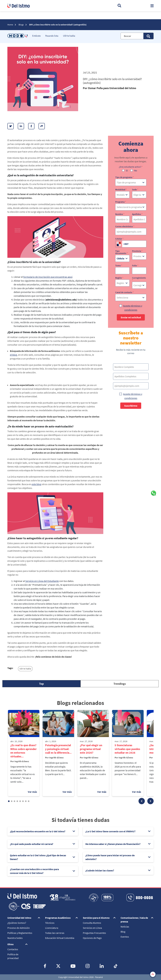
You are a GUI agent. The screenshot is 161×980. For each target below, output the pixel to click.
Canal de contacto (124, 292)
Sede (135, 190)
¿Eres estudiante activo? (131, 167)
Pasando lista (52, 36)
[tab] (41, 684)
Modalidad (121, 190)
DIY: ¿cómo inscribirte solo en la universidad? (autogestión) (58, 25)
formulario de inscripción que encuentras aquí (48, 277)
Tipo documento (121, 252)
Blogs (21, 25)
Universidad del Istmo (19, 918)
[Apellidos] (139, 219)
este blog (36, 484)
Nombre (120, 214)
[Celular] (134, 244)
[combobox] (117, 182)
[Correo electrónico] (131, 232)
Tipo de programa (124, 177)
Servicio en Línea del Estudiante (42, 581)
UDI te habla (69, 36)
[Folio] (139, 271)
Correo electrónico (125, 226)
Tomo (119, 265)
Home (10, 25)
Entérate (36, 36)
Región (119, 278)
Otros (10, 944)
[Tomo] (122, 271)
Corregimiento (139, 279)
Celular (119, 239)
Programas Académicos (58, 918)
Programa (121, 202)
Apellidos (137, 214)
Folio (135, 265)
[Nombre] (122, 219)
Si (127, 170)
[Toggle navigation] (152, 6)
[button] (142, 801)
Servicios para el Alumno (96, 918)
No (136, 170)
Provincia (137, 251)
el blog (13, 355)
